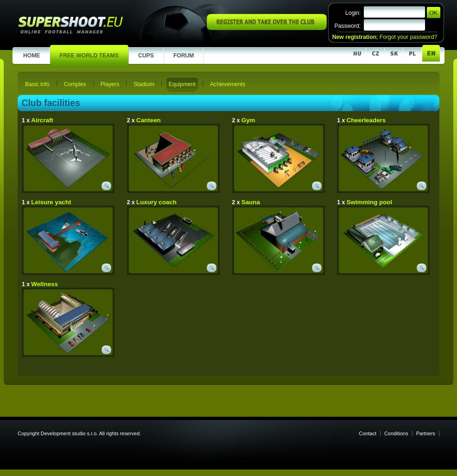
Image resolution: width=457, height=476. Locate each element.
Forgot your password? (408, 37)
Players (110, 84)
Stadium (144, 84)
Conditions (396, 433)
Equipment (182, 84)
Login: (353, 13)
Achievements (228, 84)
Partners (426, 433)
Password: (347, 26)
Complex (75, 84)
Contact (368, 433)
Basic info (37, 84)
